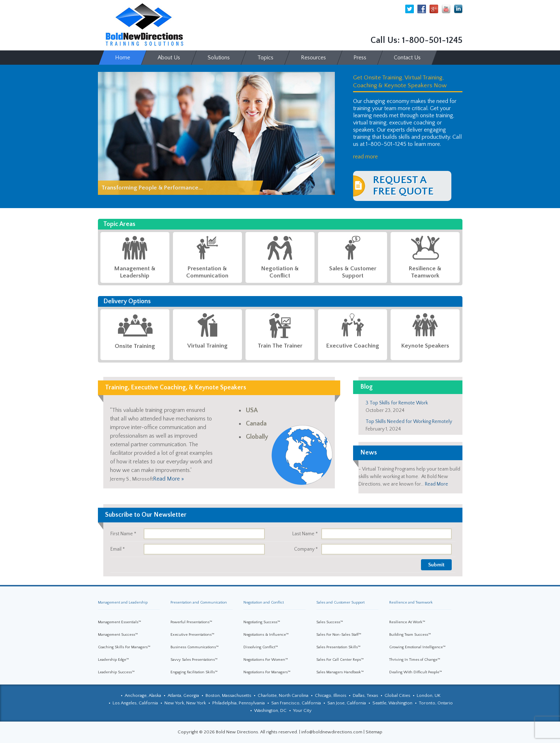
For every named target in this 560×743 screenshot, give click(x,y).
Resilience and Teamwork (411, 602)
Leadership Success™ (116, 672)
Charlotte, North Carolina (283, 695)
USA (252, 410)
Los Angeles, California (135, 703)
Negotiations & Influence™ (266, 635)
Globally (257, 437)
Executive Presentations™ (192, 635)
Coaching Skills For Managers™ (124, 647)
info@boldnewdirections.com (332, 732)
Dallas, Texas (365, 695)
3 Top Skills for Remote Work (397, 403)
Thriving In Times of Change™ (415, 660)
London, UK (429, 695)
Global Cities (397, 695)
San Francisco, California (296, 703)
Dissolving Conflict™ (261, 647)
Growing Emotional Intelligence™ (417, 647)
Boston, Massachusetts (228, 695)
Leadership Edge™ (113, 660)
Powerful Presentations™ (191, 622)
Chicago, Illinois (331, 695)
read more (365, 157)
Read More (437, 484)
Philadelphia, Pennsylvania (239, 703)
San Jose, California (347, 703)
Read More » (169, 479)
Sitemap (374, 732)
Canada (256, 424)
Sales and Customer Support (340, 602)
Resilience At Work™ (407, 622)
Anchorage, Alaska (143, 695)
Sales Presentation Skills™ (338, 647)
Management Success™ (118, 635)
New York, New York (185, 703)
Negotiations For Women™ (266, 660)
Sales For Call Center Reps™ (340, 660)
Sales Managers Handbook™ (340, 672)
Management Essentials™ (120, 622)
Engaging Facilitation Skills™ (194, 672)
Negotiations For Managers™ (267, 672)
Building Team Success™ (410, 635)
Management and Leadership (123, 602)
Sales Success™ (330, 622)
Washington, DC (270, 710)
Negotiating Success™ (262, 622)
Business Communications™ (195, 647)
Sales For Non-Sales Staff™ (339, 635)
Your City (302, 710)
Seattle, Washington (392, 703)
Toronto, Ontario (436, 703)
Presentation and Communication (199, 602)
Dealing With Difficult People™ (416, 672)
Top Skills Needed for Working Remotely (409, 422)
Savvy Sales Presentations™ (194, 660)
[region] (216, 133)
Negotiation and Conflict (264, 602)
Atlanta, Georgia (183, 695)
